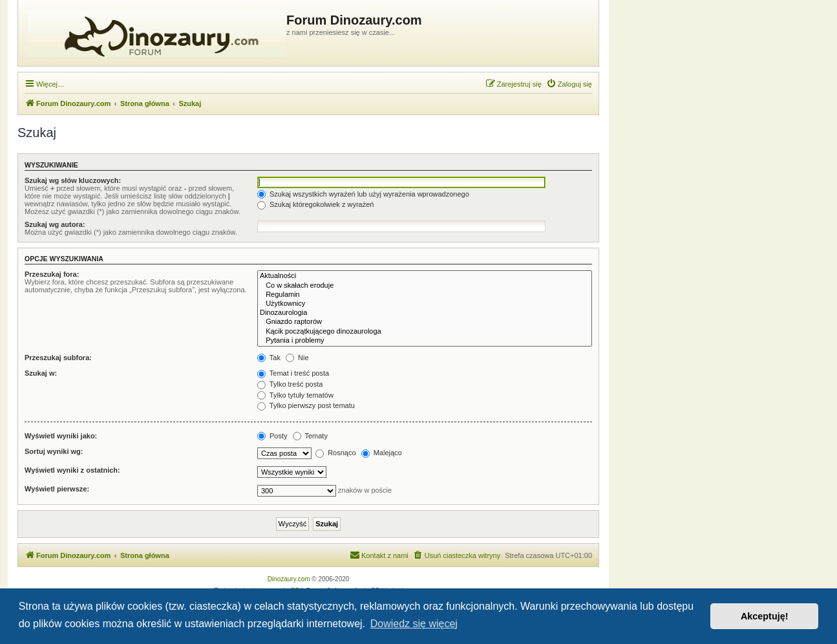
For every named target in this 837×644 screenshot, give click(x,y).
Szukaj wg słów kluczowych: (73, 180)
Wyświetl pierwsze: (57, 489)
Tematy (310, 436)
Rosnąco (335, 453)
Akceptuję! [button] (765, 616)
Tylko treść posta (290, 384)
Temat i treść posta (293, 373)
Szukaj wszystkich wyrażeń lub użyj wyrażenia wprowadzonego (363, 194)
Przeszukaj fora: (52, 274)
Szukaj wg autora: (55, 224)
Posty (272, 436)
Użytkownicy (425, 304)
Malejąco (382, 453)
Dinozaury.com (289, 579)
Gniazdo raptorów (425, 322)
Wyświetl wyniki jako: (61, 436)
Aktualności (425, 276)
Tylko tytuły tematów (295, 395)
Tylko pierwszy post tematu (306, 405)
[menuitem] (569, 84)
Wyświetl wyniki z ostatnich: (72, 470)
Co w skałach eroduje (425, 286)
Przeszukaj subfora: (58, 358)
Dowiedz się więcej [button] (414, 624)
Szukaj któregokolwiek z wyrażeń (315, 204)
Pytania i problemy (425, 341)
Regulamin (425, 295)
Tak (269, 358)
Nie (297, 358)
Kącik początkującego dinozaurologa (425, 332)
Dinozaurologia (425, 313)
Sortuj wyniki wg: (54, 451)
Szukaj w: (41, 373)
